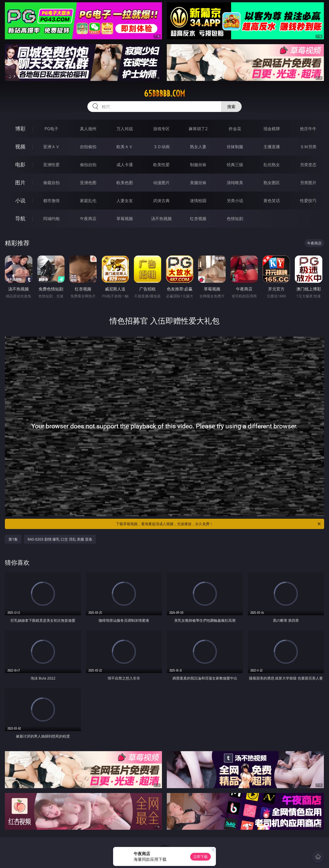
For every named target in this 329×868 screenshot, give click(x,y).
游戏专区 (161, 129)
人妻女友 (125, 201)
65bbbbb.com (164, 93)
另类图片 (308, 183)
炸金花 (235, 129)
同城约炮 (51, 219)
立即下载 (200, 857)
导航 (20, 218)
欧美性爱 (161, 165)
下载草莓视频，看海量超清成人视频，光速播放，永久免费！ (219, 524)
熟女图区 (272, 183)
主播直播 (272, 147)
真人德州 (88, 129)
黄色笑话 (272, 201)
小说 (20, 200)
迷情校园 (198, 201)
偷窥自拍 (51, 183)
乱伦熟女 (272, 165)
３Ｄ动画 (161, 147)
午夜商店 (88, 219)
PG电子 (51, 129)
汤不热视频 (161, 219)
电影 (20, 164)
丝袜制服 (235, 147)
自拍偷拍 (88, 147)
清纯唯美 (235, 183)
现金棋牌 (272, 129)
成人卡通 (125, 165)
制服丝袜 (198, 165)
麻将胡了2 (198, 129)
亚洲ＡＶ (51, 147)
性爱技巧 (308, 201)
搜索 (231, 107)
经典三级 (235, 165)
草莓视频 (125, 219)
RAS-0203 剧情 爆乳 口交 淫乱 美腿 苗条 (60, 539)
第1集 (13, 539)
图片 (20, 182)
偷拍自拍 (88, 165)
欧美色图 (125, 183)
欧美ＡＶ (125, 147)
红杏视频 (198, 219)
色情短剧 (235, 219)
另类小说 (235, 201)
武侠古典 (161, 201)
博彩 (20, 129)
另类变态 (308, 165)
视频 (20, 147)
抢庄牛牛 (308, 129)
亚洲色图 (88, 183)
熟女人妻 (198, 147)
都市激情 (51, 201)
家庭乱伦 (88, 201)
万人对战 (125, 129)
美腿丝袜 (198, 183)
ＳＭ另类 (308, 147)
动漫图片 (161, 183)
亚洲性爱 (51, 165)
